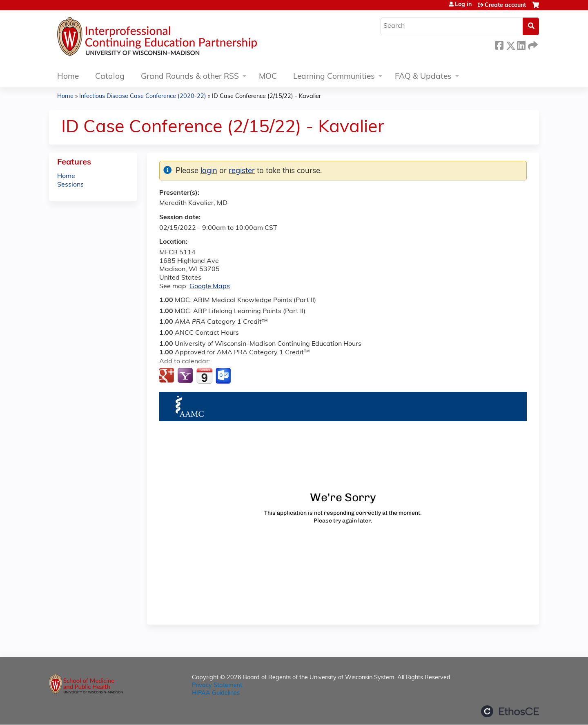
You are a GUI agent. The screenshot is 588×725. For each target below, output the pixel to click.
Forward (532, 44)
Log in (463, 5)
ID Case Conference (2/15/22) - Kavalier (266, 97)
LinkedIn (521, 44)
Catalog (110, 77)
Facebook (499, 44)
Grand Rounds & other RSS (190, 77)
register (242, 171)
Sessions (70, 185)
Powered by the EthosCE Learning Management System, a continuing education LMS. (510, 711)
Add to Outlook (224, 376)
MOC (268, 77)
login (209, 171)
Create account (505, 6)
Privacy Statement (217, 686)
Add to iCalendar (204, 376)
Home (68, 77)
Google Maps (210, 287)
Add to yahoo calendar (186, 376)
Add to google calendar (168, 376)
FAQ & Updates (423, 77)
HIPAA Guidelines (216, 693)
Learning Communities (334, 77)
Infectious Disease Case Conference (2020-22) (143, 97)
